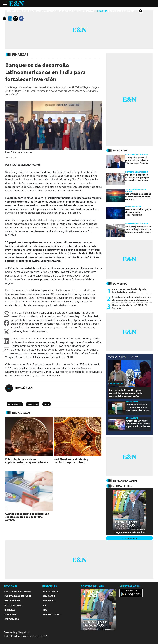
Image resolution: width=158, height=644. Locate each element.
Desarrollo (15, 404)
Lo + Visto (120, 283)
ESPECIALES (50, 587)
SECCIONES (11, 587)
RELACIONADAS (21, 413)
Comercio (33, 404)
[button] (6, 314)
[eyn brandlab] (123, 358)
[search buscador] (141, 11)
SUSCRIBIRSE (129, 538)
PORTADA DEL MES (92, 587)
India (47, 404)
